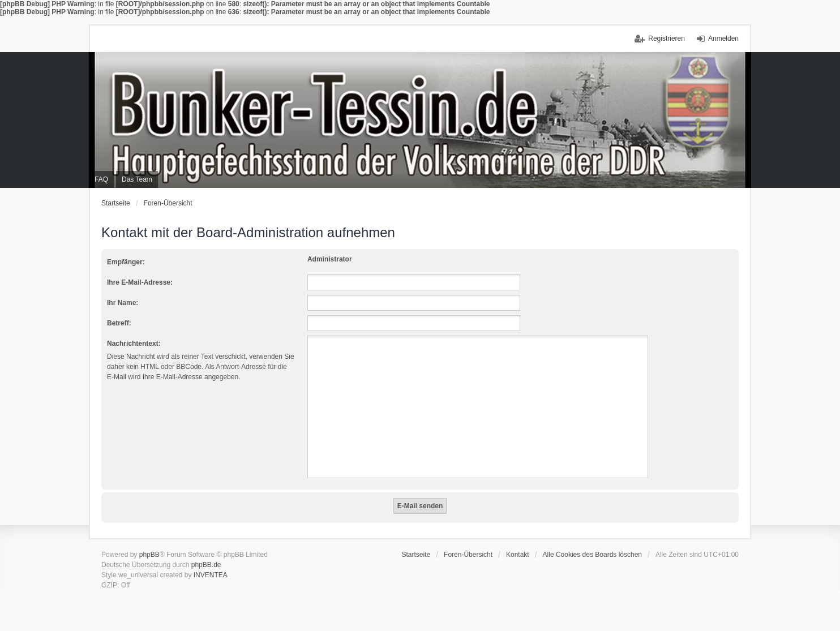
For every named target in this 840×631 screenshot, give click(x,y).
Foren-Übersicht (168, 203)
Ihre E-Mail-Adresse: (140, 282)
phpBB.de (206, 565)
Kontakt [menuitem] (518, 555)
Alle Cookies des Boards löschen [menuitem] (592, 555)
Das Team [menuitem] (137, 179)
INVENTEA (211, 575)
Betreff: (119, 323)
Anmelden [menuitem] (723, 38)
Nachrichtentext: (134, 344)
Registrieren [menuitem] (667, 38)
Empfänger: (126, 262)
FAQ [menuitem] (101, 179)
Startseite (116, 203)
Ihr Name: (123, 303)
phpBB (149, 555)
